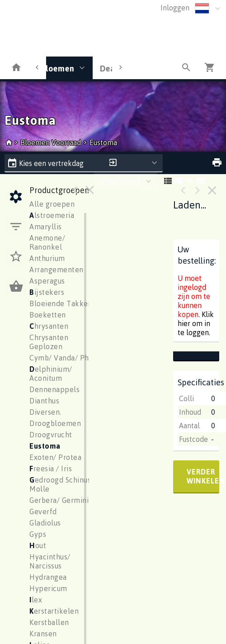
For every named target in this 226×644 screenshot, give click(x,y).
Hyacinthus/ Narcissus (50, 561)
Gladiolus (45, 523)
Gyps (38, 534)
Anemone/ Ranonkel (47, 242)
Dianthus (44, 401)
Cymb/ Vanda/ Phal (62, 358)
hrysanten (49, 326)
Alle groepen (52, 204)
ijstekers (47, 292)
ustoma (45, 446)
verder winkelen (203, 476)
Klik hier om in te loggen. (196, 323)
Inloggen (175, 8)
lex (36, 600)
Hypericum (48, 588)
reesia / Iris (51, 469)
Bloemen (57, 68)
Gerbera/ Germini (59, 500)
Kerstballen (49, 622)
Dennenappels (54, 389)
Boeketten (48, 315)
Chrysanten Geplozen (49, 342)
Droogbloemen (55, 423)
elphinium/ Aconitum (51, 374)
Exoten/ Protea (55, 457)
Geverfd (43, 511)
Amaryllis (46, 227)
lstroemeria (52, 215)
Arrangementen (56, 270)
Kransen (43, 634)
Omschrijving (119, 181)
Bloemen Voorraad (52, 142)
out (38, 545)
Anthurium (47, 258)
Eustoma (103, 142)
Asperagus (47, 281)
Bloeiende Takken (61, 303)
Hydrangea (48, 577)
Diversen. (45, 412)
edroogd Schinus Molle (60, 484)
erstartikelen (54, 611)
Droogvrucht (51, 435)
